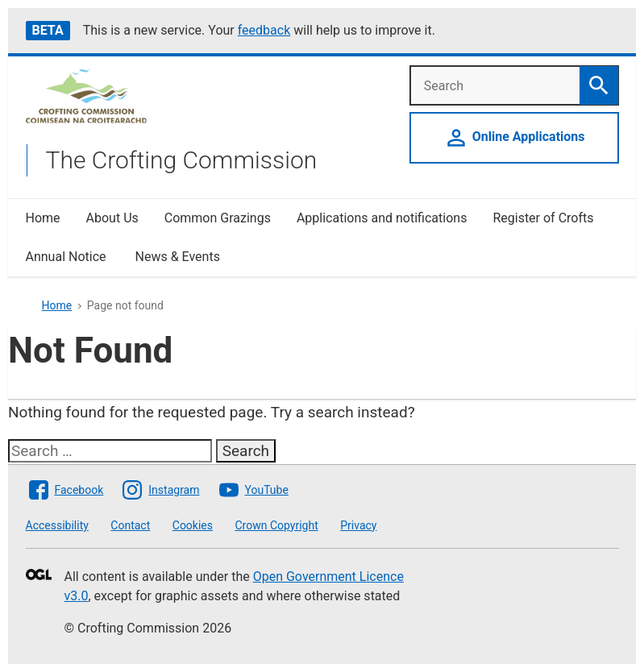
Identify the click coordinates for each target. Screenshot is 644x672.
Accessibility (57, 525)
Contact (130, 525)
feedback (264, 30)
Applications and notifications (382, 218)
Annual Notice (68, 257)
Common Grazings (218, 218)
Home (43, 218)
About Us (112, 218)
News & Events (177, 257)
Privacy (358, 525)
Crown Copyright (276, 525)
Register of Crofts (543, 218)
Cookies (193, 525)
